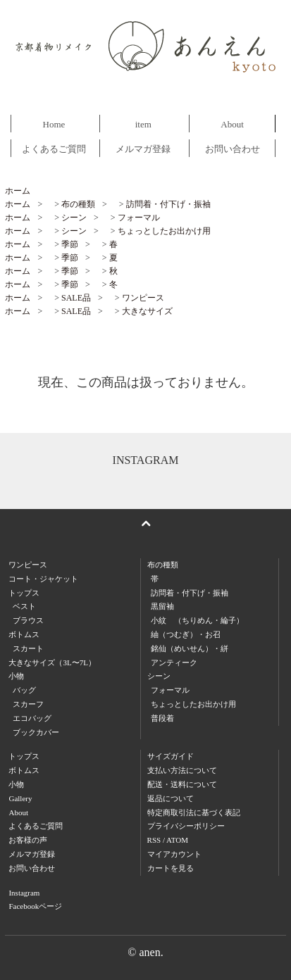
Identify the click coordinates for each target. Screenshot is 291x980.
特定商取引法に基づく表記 (194, 812)
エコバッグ (32, 718)
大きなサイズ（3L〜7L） (52, 662)
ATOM (177, 840)
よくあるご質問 (54, 149)
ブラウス (28, 620)
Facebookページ (35, 906)
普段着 (162, 718)
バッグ (24, 690)
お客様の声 (28, 840)
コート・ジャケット (43, 579)
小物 (16, 784)
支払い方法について (182, 770)
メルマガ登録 (143, 149)
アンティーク (174, 662)
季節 (70, 244)
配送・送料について (182, 784)
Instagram (24, 893)
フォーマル (139, 218)
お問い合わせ (233, 149)
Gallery (20, 798)
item (143, 124)
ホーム (18, 191)
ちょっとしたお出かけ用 (164, 231)
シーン (74, 218)
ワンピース (143, 298)
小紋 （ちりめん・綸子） (197, 620)
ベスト (24, 606)
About (232, 124)
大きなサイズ (147, 311)
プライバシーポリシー (186, 826)
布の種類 (78, 204)
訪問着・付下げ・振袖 (168, 204)
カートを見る (171, 868)
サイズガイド (171, 756)
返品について (171, 798)
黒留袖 (162, 606)
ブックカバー (36, 732)
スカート (28, 648)
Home (54, 124)
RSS (154, 840)
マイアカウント (174, 854)
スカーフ (28, 704)
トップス (24, 756)
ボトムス (24, 770)
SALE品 (76, 298)
